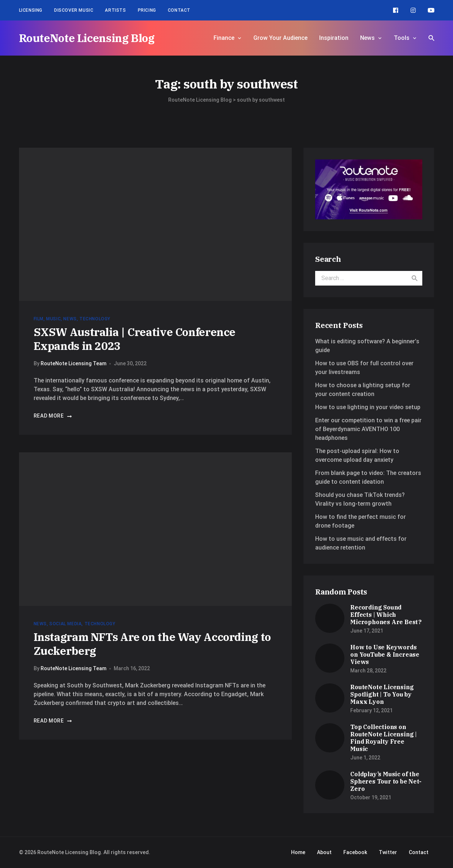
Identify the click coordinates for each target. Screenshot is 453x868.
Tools (402, 38)
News (367, 38)
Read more (53, 416)
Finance (224, 38)
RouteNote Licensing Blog (87, 38)
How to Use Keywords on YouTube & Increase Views (385, 654)
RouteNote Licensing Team (73, 363)
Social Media (65, 624)
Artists (115, 10)
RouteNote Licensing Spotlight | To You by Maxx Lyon (382, 694)
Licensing (31, 10)
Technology (95, 319)
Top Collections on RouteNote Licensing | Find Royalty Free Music (384, 738)
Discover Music (74, 10)
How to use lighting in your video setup (368, 407)
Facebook (355, 852)
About (324, 852)
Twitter (388, 852)
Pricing (147, 10)
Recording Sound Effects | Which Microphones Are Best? (386, 615)
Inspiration (334, 38)
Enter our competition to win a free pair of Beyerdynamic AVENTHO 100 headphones (368, 429)
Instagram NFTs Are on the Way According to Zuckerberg (152, 644)
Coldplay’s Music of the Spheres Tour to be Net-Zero (386, 781)
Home (298, 852)
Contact (179, 10)
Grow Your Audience (280, 38)
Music (53, 319)
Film (39, 319)
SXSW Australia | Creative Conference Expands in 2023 (135, 339)
